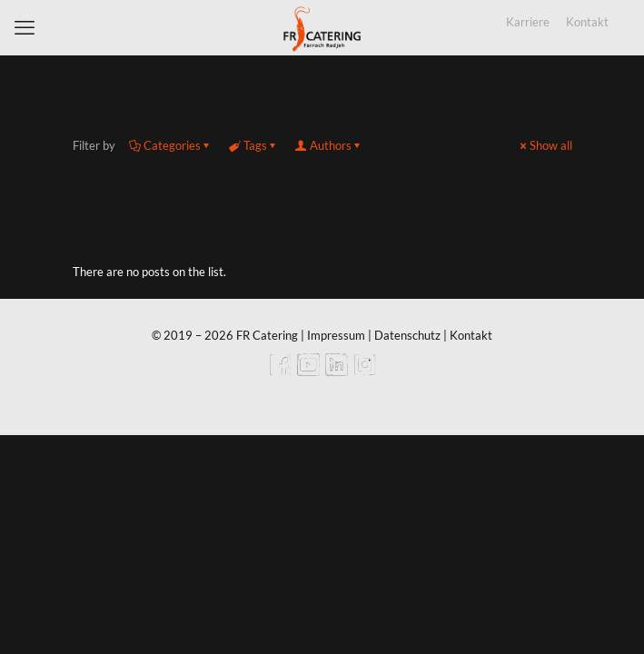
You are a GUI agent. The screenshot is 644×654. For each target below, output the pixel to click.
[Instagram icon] (365, 371)
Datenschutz (407, 335)
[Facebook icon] (280, 371)
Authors (329, 145)
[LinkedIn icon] (337, 371)
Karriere (528, 22)
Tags (254, 145)
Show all (545, 145)
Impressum (336, 335)
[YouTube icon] (308, 371)
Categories (171, 145)
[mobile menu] (25, 27)
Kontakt (587, 22)
